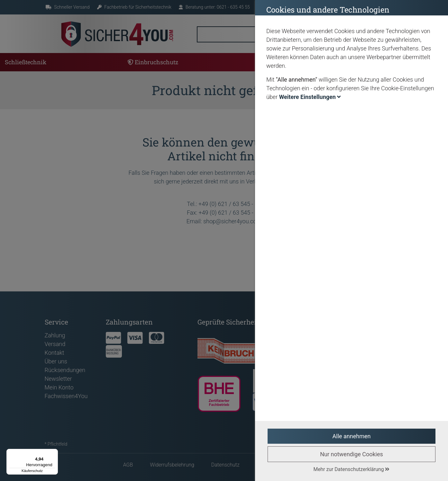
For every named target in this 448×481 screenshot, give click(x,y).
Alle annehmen (352, 436)
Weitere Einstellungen (310, 97)
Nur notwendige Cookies (352, 454)
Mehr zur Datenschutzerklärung (352, 469)
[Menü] (54, 453)
